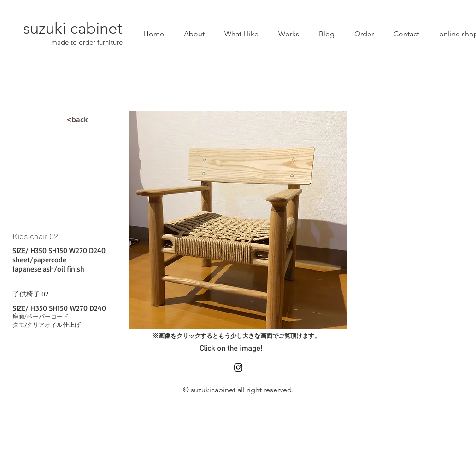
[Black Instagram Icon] (238, 367)
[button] (238, 220)
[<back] (77, 120)
